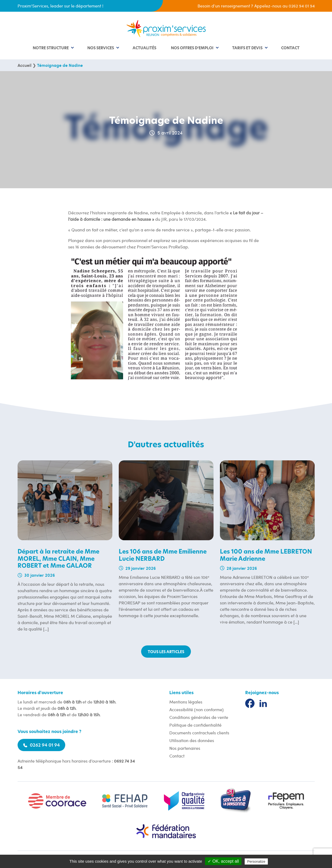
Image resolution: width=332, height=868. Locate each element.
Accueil (24, 65)
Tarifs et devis (247, 48)
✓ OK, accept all (223, 861)
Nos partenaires (185, 748)
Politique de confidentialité (195, 725)
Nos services (101, 48)
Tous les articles (166, 652)
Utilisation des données (192, 740)
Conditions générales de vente (199, 717)
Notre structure (51, 48)
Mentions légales (186, 702)
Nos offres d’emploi (192, 48)
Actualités (144, 48)
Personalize (256, 861)
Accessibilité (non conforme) (196, 709)
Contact (290, 48)
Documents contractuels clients (199, 733)
